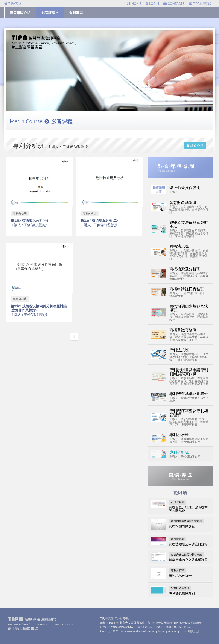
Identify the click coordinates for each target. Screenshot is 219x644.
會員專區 (76, 13)
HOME (134, 3)
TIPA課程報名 (201, 3)
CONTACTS (174, 3)
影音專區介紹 (20, 13)
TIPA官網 (13, 3)
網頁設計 (194, 631)
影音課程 (50, 13)
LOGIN (152, 3)
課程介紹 (195, 146)
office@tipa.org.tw (122, 627)
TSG (185, 631)
